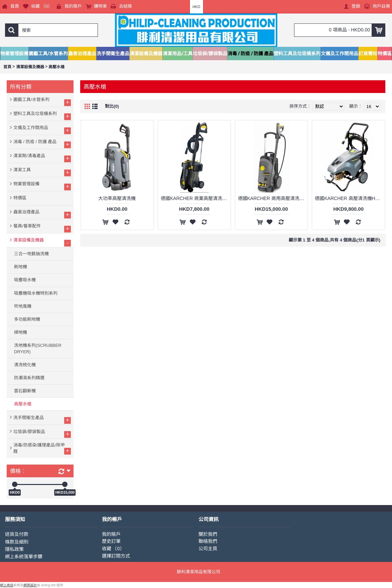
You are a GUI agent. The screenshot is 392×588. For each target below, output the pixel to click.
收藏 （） (113, 549)
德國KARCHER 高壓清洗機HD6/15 (350, 198)
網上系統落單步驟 (24, 557)
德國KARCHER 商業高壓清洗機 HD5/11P (195, 198)
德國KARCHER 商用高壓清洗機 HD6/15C (273, 198)
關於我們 (208, 534)
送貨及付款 (17, 534)
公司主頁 (208, 549)
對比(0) (112, 106)
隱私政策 (14, 549)
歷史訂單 (111, 541)
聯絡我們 (208, 541)
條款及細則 (17, 542)
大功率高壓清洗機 (117, 198)
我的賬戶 (111, 534)
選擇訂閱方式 (116, 556)
